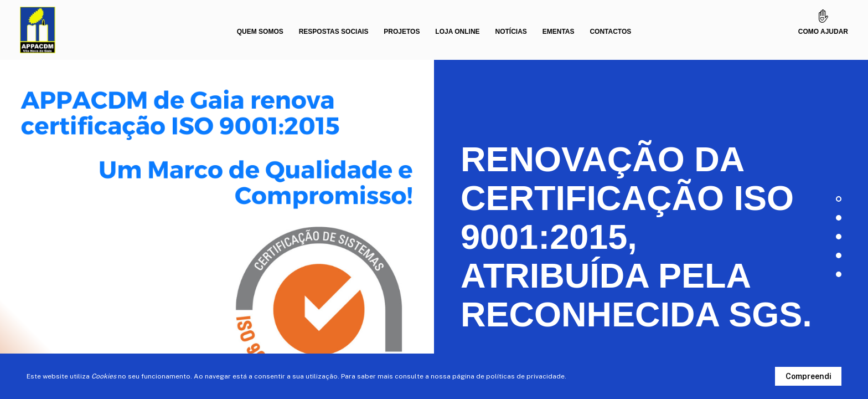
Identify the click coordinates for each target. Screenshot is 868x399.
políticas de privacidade (525, 376)
